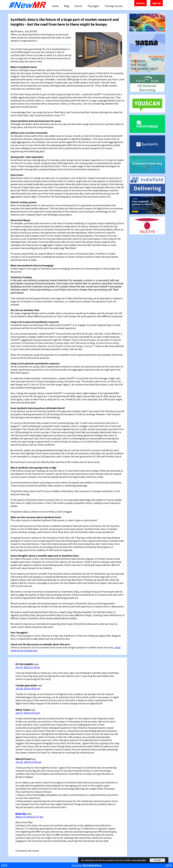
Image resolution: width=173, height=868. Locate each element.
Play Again (93, 6)
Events (78, 6)
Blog (67, 6)
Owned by (87, 865)
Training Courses (114, 6)
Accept (157, 860)
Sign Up (157, 3)
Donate (140, 3)
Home (55, 6)
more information (139, 860)
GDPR (4, 865)
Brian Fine (21, 814)
